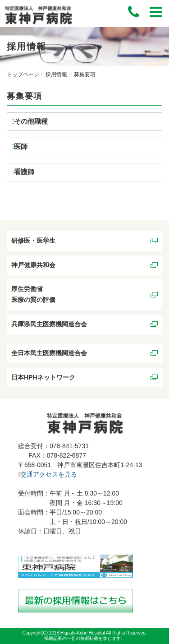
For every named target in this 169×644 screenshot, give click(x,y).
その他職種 (31, 121)
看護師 (24, 172)
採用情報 (56, 74)
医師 (21, 146)
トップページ (23, 74)
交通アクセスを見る (48, 474)
